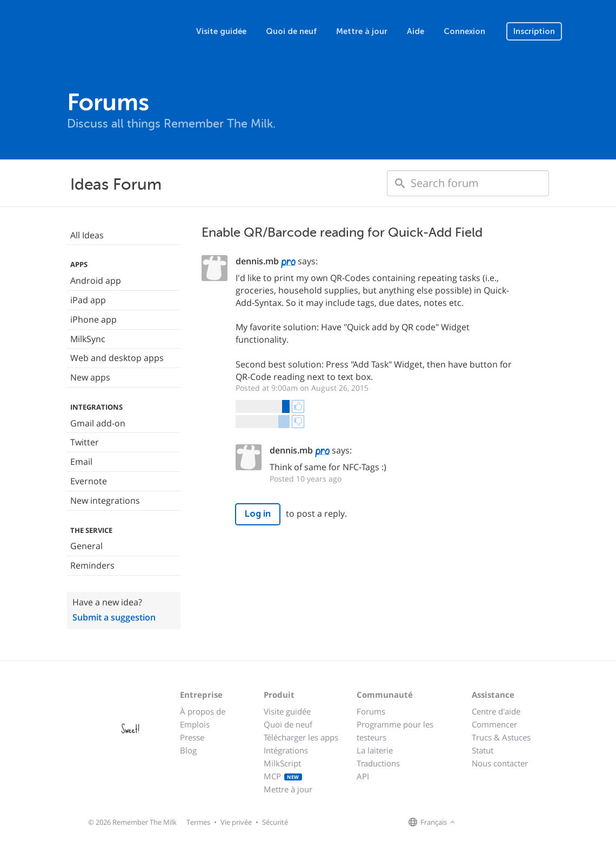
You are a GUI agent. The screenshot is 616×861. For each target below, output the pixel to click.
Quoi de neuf (291, 31)
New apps (90, 377)
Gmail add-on (98, 423)
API (363, 776)
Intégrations (286, 750)
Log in (258, 514)
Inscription (534, 31)
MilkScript (282, 763)
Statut (483, 750)
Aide (416, 31)
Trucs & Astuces (501, 737)
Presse (192, 737)
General (86, 546)
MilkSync (88, 339)
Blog (188, 750)
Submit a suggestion (114, 617)
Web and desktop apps (117, 358)
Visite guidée (221, 31)
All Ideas (87, 235)
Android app (96, 281)
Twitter (85, 442)
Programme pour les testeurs (395, 731)
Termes (198, 822)
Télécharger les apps (301, 737)
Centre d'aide (496, 711)
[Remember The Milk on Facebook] (473, 823)
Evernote (89, 481)
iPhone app (93, 319)
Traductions (378, 763)
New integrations (105, 500)
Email (81, 462)
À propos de (203, 711)
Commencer (494, 724)
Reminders (92, 565)
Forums (371, 711)
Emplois (195, 724)
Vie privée (236, 822)
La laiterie (375, 750)
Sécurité (275, 822)
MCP (283, 776)
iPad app (88, 300)
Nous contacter (500, 763)
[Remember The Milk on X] (488, 823)
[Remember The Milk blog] (502, 823)
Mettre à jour (362, 31)
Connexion (464, 31)
